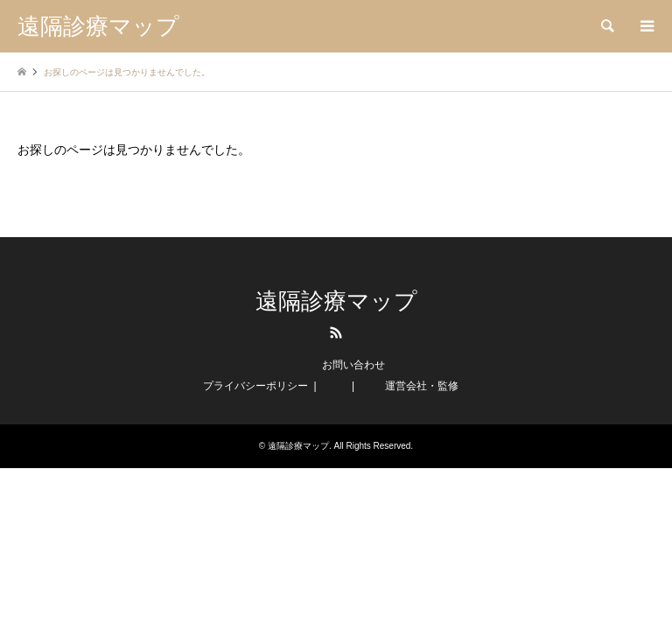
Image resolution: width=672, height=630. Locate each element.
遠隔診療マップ (336, 301)
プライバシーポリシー (255, 386)
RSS (336, 332)
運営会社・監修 (422, 386)
